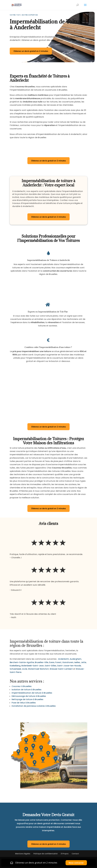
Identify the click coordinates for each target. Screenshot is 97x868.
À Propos (65, 854)
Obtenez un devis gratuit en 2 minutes (31, 51)
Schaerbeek (15, 669)
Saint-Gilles (51, 666)
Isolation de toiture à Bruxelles (27, 690)
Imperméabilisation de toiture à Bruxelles (32, 693)
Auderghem (76, 659)
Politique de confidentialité (45, 854)
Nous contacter (76, 863)
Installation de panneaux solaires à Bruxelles (34, 706)
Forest (58, 662)
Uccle (25, 669)
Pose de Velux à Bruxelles (24, 703)
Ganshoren (68, 662)
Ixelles (77, 662)
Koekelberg (15, 666)
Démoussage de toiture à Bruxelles (29, 696)
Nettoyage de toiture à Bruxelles (27, 699)
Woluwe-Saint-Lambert (61, 669)
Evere (52, 662)
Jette (84, 662)
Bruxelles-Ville (42, 662)
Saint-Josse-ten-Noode (69, 666)
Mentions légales (23, 854)
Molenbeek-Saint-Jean (33, 666)
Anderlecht (63, 659)
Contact (75, 854)
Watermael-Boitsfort (38, 669)
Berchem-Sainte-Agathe (22, 662)
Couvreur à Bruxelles (22, 686)
